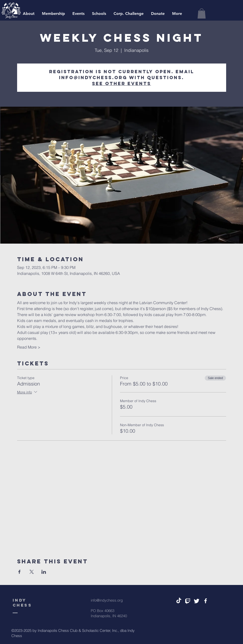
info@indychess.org (107, 600)
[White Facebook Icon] (206, 601)
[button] (202, 14)
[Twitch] (188, 601)
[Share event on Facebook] (19, 572)
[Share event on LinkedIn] (44, 572)
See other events (121, 83)
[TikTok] (179, 601)
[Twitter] (197, 601)
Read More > (29, 347)
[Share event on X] (32, 572)
